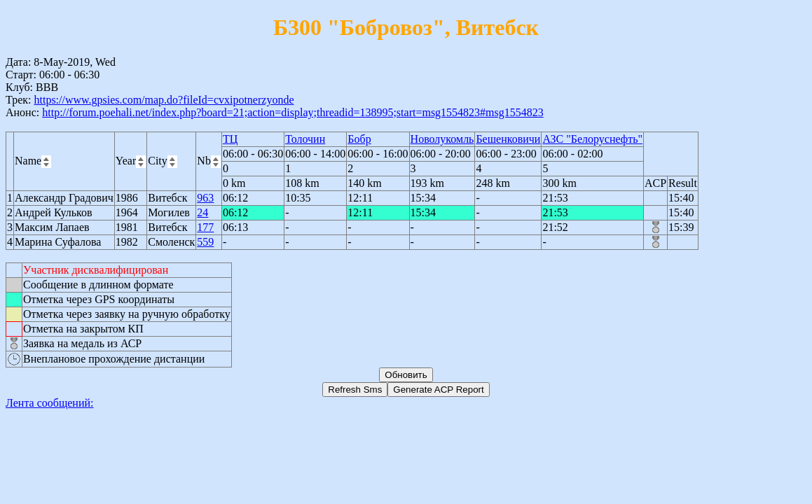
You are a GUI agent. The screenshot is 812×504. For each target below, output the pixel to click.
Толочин (305, 139)
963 (205, 198)
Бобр (359, 139)
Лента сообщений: (50, 403)
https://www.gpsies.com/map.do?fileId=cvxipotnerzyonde (164, 100)
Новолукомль (442, 139)
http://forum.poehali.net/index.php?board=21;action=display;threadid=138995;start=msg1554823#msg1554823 (293, 112)
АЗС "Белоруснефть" (592, 139)
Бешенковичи (508, 139)
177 (205, 227)
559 (205, 242)
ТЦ (230, 139)
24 (202, 212)
